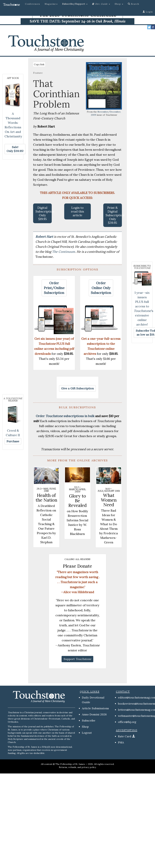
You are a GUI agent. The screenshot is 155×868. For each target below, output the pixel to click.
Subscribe (89, 720)
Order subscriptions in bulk (65, 416)
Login (148, 12)
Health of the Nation (46, 498)
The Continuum (64, 252)
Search (133, 4)
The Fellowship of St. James (70, 764)
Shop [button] (119, 4)
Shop (85, 727)
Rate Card (125, 736)
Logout (87, 733)
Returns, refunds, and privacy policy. (78, 767)
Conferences (32, 4)
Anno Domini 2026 (94, 714)
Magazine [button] (51, 4)
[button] (75, 4)
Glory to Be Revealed (77, 501)
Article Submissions (95, 708)
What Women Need (109, 500)
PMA (121, 742)
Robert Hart (45, 237)
